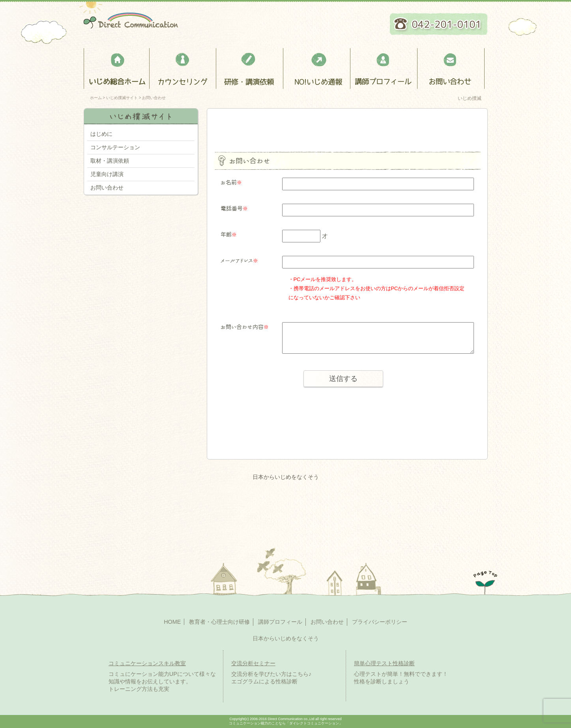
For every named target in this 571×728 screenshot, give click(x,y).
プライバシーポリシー (380, 622)
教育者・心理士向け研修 (250, 68)
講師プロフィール (385, 68)
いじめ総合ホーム (117, 68)
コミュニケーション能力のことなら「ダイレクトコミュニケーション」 (286, 723)
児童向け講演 (107, 174)
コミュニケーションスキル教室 (147, 663)
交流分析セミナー (253, 663)
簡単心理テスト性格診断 (384, 663)
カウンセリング (183, 68)
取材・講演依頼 (110, 161)
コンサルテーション (115, 147)
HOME (172, 622)
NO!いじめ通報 (317, 68)
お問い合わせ (452, 68)
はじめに (101, 134)
